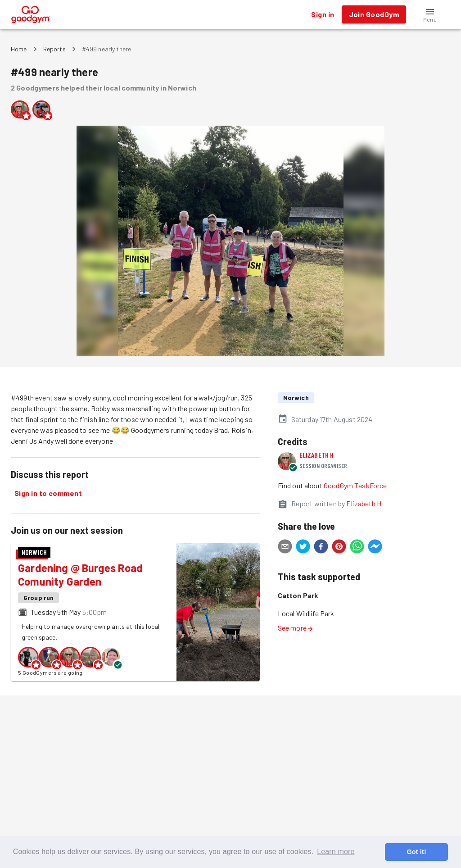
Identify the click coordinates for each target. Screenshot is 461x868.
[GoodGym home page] (31, 13)
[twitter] (303, 548)
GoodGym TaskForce (355, 485)
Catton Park (298, 595)
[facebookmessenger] (375, 548)
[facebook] (321, 548)
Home (19, 49)
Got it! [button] (416, 852)
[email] (285, 548)
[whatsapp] (357, 548)
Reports (54, 49)
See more (296, 628)
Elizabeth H (317, 455)
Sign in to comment (48, 493)
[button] (430, 14)
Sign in (323, 14)
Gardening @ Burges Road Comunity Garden (80, 575)
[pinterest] (339, 548)
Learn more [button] (336, 852)
